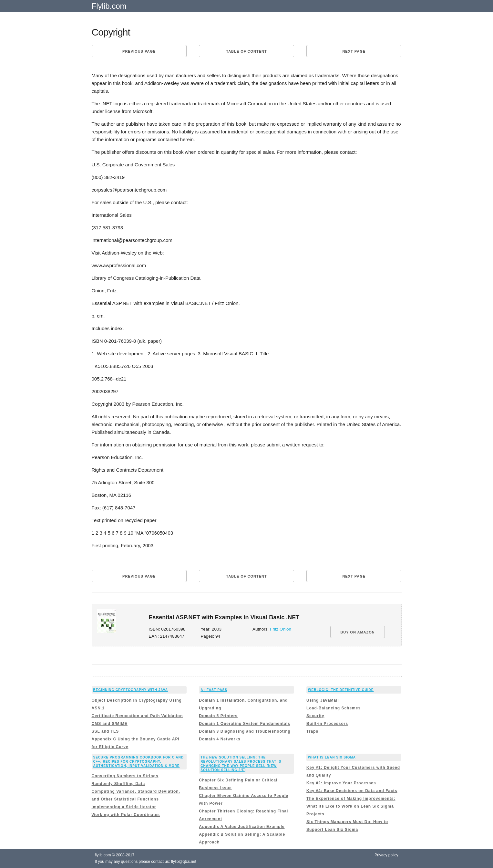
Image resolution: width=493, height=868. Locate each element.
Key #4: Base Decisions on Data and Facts (352, 791)
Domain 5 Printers (218, 716)
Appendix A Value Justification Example (242, 827)
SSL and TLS (105, 731)
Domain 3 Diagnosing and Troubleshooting (245, 731)
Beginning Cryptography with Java (131, 690)
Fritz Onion (281, 629)
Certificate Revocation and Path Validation (137, 716)
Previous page (139, 51)
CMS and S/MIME (110, 724)
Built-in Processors (327, 724)
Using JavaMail (323, 700)
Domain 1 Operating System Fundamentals (245, 724)
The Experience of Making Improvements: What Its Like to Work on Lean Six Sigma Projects (351, 806)
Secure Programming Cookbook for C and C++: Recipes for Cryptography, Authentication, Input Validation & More (139, 762)
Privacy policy (386, 855)
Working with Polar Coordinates (126, 815)
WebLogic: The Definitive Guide (341, 690)
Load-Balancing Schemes (334, 708)
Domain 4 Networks (220, 739)
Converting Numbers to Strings (125, 776)
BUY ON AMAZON (358, 632)
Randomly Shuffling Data (118, 784)
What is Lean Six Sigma (332, 757)
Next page (354, 51)
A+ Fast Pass (214, 690)
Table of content (246, 51)
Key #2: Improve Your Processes (341, 783)
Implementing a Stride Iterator (124, 807)
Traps (312, 731)
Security (315, 716)
